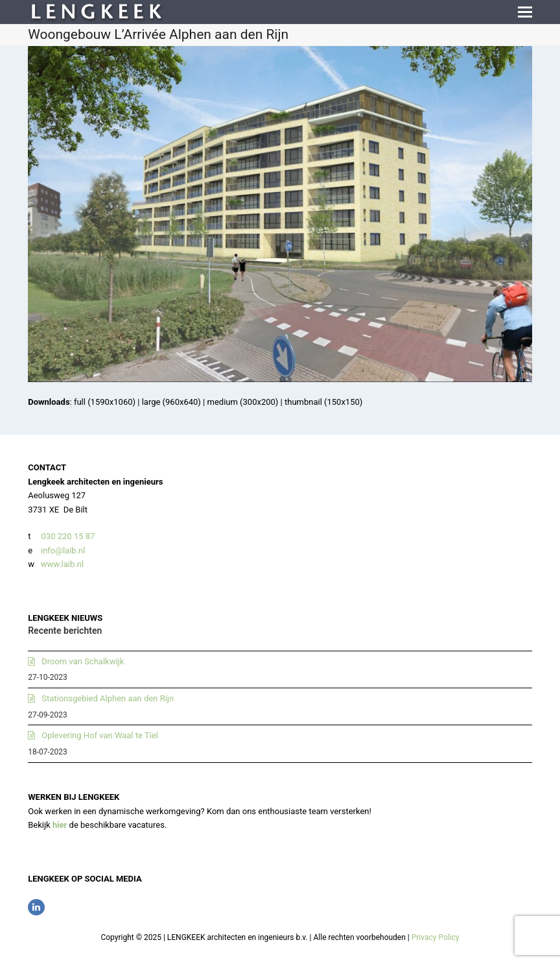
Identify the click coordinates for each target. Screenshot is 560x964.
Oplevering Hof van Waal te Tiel (100, 735)
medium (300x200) (243, 402)
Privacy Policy (436, 937)
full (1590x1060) (105, 402)
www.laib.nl (61, 564)
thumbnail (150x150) (323, 402)
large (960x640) (171, 402)
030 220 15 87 (68, 536)
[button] (525, 12)
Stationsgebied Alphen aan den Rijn (108, 698)
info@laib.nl (63, 550)
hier (60, 825)
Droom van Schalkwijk (83, 661)
